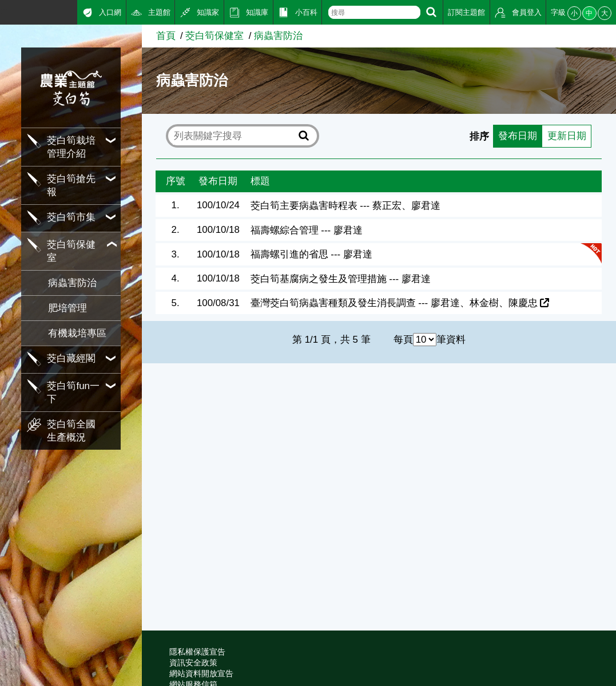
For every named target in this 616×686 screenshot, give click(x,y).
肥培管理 (67, 308)
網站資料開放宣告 (201, 673)
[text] (374, 12)
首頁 (166, 36)
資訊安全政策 (193, 663)
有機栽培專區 (77, 333)
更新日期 (566, 136)
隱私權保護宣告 (197, 652)
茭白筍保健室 (214, 36)
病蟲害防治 (72, 283)
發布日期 (518, 136)
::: (4, 11)
